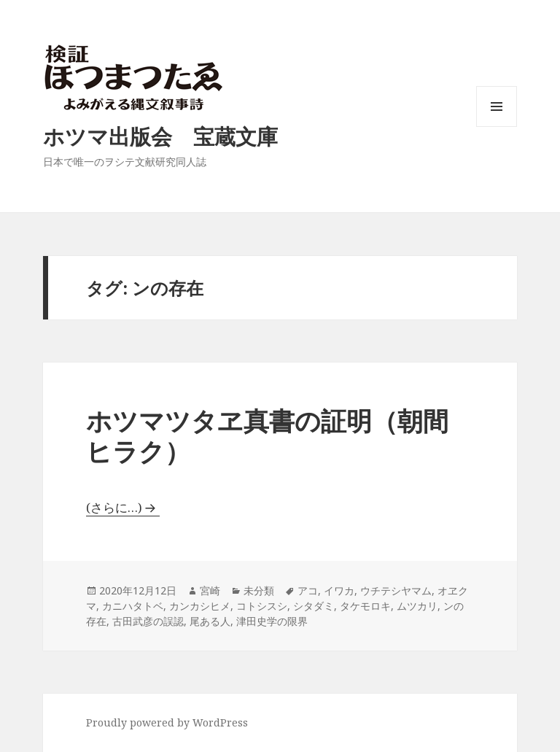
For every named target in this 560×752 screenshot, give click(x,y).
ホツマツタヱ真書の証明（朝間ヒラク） (267, 436)
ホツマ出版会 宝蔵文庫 (160, 136)
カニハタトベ (133, 606)
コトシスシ (262, 606)
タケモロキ (365, 606)
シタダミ (314, 606)
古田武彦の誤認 (148, 621)
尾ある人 (210, 621)
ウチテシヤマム (396, 590)
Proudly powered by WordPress (167, 722)
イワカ (339, 590)
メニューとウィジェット (497, 127)
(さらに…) (114, 507)
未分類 (259, 590)
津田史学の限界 (272, 621)
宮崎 (210, 590)
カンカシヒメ (200, 606)
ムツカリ (417, 606)
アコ (308, 590)
